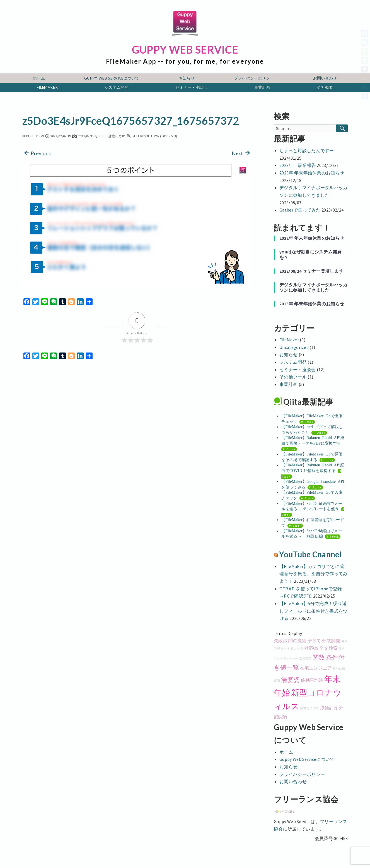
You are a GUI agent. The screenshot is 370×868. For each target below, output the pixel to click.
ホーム (39, 78)
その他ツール (293, 377)
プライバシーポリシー (254, 78)
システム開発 (117, 87)
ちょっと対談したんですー (307, 150)
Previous (37, 153)
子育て (314, 641)
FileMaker (47, 87)
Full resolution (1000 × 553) (152, 136)
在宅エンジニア (316, 668)
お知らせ (187, 78)
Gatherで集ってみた (300, 210)
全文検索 (329, 648)
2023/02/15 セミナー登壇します (98, 136)
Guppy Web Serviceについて (112, 78)
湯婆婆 (290, 680)
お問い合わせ (325, 78)
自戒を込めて (309, 708)
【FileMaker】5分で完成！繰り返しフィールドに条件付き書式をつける (314, 611)
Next (242, 153)
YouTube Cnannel (310, 554)
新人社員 (297, 649)
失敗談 (281, 641)
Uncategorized (294, 347)
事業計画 (262, 87)
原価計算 (329, 708)
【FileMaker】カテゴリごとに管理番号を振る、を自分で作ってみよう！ (314, 574)
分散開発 (331, 641)
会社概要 (325, 87)
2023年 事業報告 (298, 165)
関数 (319, 657)
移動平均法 (312, 680)
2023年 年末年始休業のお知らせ (312, 173)
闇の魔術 (297, 641)
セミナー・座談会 (191, 87)
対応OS (311, 648)
